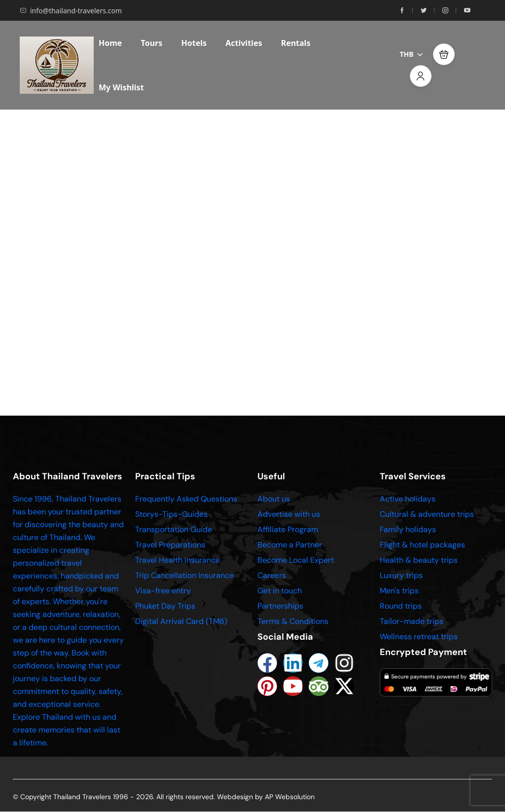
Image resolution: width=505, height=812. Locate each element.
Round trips (401, 606)
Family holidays (408, 529)
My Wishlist (121, 87)
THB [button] (412, 54)
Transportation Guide (174, 529)
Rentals (296, 43)
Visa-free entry (163, 591)
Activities (244, 43)
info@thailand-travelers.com (71, 11)
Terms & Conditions (293, 621)
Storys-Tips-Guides (171, 514)
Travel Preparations (170, 545)
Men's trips (399, 591)
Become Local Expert (296, 560)
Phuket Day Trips (165, 606)
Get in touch (280, 591)
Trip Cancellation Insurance (184, 575)
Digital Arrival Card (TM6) (181, 621)
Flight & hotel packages (422, 545)
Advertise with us (289, 514)
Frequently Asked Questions (186, 499)
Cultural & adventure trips (427, 514)
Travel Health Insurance (178, 560)
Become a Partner (290, 545)
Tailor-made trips (412, 621)
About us (274, 499)
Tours (152, 43)
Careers (272, 575)
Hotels (194, 43)
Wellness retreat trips (419, 637)
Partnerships (280, 606)
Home (110, 43)
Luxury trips (401, 575)
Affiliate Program (288, 529)
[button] (444, 54)
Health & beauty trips (419, 560)
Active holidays (408, 499)
